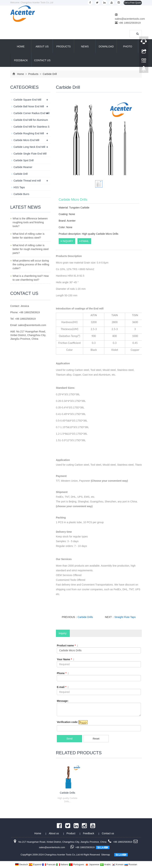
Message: (63, 701)
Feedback (21, 60)
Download (106, 46)
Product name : (67, 645)
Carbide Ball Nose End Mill (29, 106)
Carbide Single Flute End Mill (30, 154)
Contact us (42, 60)
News (85, 46)
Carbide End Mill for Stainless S (32, 127)
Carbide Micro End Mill (26, 140)
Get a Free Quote (133, 3)
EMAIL (84, 241)
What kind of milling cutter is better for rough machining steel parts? (31, 249)
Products (63, 46)
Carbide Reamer (23, 167)
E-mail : (63, 687)
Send (70, 739)
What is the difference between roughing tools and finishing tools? (30, 222)
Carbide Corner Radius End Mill (32, 113)
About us (42, 46)
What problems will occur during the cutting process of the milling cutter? (31, 264)
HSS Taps (19, 187)
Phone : (63, 673)
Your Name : (65, 659)
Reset (96, 739)
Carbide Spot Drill (24, 160)
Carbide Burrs (21, 194)
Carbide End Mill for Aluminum (31, 120)
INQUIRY (67, 241)
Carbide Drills (85, 617)
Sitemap (106, 855)
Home (21, 46)
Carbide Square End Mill (27, 100)
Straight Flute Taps (125, 617)
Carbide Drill (49, 74)
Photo (128, 46)
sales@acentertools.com (130, 19)
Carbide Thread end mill (27, 181)
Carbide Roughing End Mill (29, 133)
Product (71, 833)
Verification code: (68, 722)
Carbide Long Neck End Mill (29, 147)
